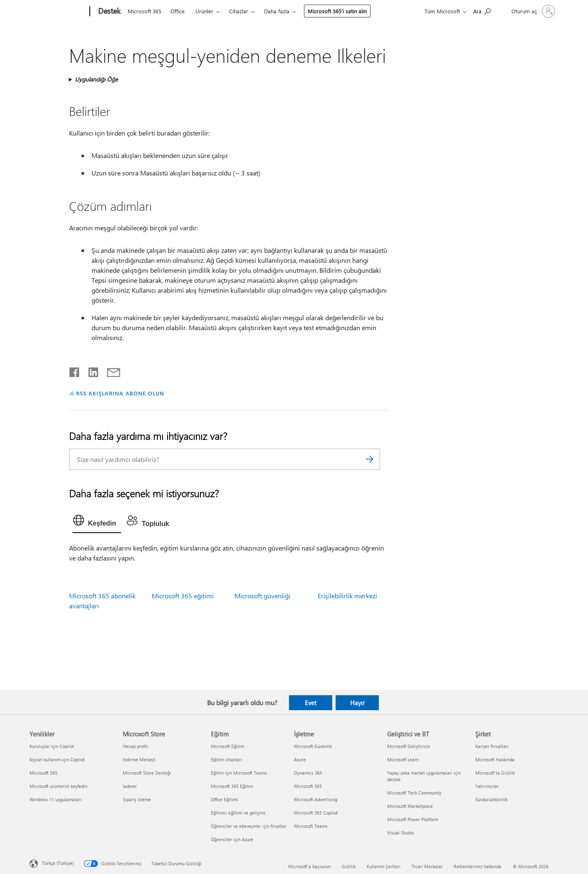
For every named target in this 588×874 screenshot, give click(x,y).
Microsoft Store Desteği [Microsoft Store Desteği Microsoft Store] (147, 773)
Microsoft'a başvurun (309, 866)
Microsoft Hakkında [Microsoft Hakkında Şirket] (495, 759)
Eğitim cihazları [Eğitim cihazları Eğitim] (226, 759)
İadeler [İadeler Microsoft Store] (130, 786)
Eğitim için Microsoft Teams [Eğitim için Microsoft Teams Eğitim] (239, 773)
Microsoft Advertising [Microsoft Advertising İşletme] (316, 799)
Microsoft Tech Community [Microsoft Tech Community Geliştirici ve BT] (414, 793)
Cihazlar (239, 11)
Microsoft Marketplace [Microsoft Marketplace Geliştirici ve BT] (410, 806)
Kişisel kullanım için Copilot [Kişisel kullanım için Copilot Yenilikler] (57, 759)
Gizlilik (349, 866)
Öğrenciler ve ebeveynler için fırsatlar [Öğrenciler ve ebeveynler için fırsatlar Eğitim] (249, 826)
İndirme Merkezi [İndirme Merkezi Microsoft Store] (139, 759)
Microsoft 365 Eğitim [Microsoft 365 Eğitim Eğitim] (232, 786)
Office (178, 11)
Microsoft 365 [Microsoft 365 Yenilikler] (43, 773)
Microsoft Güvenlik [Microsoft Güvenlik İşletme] (313, 746)
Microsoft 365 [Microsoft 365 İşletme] (308, 786)
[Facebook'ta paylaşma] (75, 370)
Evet (311, 703)
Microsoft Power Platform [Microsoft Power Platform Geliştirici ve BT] (413, 819)
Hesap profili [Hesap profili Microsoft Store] (136, 746)
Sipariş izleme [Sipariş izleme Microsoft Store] (137, 799)
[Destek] (109, 12)
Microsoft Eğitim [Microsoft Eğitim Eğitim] (227, 746)
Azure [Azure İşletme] (300, 759)
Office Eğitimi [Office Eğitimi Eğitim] (224, 799)
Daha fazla (277, 11)
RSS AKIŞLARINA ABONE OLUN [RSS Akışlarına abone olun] (120, 393)
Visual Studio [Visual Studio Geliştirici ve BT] (400, 833)
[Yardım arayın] (482, 11)
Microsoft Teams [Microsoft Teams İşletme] (311, 826)
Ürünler (204, 11)
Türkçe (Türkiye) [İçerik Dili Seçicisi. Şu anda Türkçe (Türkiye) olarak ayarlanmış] (58, 863)
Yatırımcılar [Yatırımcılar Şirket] (487, 786)
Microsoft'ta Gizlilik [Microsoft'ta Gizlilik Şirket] (495, 773)
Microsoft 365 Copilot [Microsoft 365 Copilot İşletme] (316, 813)
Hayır (357, 703)
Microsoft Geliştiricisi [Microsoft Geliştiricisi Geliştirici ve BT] (409, 746)
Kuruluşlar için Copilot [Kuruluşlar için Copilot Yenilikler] (52, 746)
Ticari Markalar (427, 866)
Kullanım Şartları (384, 866)
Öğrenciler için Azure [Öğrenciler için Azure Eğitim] (232, 839)
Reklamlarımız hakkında (478, 866)
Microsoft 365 (145, 11)
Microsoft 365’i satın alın (337, 11)
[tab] (97, 522)
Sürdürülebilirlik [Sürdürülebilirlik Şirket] (491, 799)
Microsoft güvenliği (262, 596)
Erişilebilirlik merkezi (347, 596)
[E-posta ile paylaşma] (110, 370)
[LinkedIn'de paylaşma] (90, 370)
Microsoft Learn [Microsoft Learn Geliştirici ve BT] (403, 759)
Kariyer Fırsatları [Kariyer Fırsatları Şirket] (492, 746)
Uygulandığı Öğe (96, 79)
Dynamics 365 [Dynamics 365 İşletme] (308, 773)
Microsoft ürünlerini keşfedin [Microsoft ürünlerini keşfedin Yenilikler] (58, 786)
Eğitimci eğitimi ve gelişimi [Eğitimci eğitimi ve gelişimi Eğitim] (238, 813)
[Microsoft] (58, 12)
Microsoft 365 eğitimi (183, 596)
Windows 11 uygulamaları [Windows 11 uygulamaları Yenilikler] (56, 799)
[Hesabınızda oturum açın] (532, 11)
